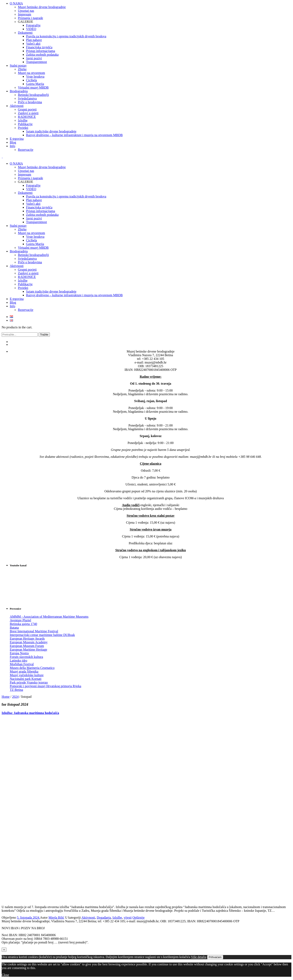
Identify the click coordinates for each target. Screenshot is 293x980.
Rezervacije (26, 310)
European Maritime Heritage (28, 650)
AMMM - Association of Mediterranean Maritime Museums (49, 617)
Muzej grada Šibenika (24, 671)
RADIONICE (27, 277)
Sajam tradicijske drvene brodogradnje (51, 291)
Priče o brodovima (30, 262)
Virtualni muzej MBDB (33, 248)
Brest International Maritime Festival (34, 631)
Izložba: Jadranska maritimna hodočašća (30, 713)
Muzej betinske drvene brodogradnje (42, 167)
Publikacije (25, 284)
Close (5, 975)
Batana (14, 628)
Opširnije (139, 918)
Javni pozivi (34, 218)
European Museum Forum (27, 646)
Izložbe (23, 281)
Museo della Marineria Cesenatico (32, 668)
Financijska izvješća (39, 207)
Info (13, 306)
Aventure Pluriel (20, 620)
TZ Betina (16, 690)
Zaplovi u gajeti (28, 273)
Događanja (104, 918)
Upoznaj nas (26, 171)
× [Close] (4, 950)
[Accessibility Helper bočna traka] (288, 5)
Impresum (25, 174)
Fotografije (33, 185)
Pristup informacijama (41, 211)
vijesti (128, 918)
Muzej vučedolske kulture (27, 675)
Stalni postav (18, 226)
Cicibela (31, 240)
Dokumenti (25, 193)
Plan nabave (34, 200)
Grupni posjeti (27, 270)
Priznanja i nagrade (31, 178)
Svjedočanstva (27, 259)
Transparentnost (37, 222)
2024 (15, 697)
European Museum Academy (29, 642)
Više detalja (199, 957)
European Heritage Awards (27, 639)
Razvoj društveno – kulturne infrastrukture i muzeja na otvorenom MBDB (74, 295)
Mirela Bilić (56, 918)
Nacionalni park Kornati (26, 679)
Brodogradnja (19, 251)
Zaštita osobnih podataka (42, 215)
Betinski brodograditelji (33, 255)
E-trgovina (17, 299)
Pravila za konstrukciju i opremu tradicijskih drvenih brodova (66, 196)
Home (6, 697)
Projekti (23, 288)
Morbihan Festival (22, 664)
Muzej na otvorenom (31, 233)
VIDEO (31, 189)
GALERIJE (26, 182)
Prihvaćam (215, 957)
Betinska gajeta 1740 (23, 624)
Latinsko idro (19, 660)
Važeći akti (33, 204)
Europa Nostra (19, 653)
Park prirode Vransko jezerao (29, 682)
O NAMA (16, 163)
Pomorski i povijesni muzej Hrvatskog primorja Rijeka (45, 686)
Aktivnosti (17, 266)
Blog (13, 302)
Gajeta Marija (35, 244)
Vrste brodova (35, 237)
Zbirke (22, 229)
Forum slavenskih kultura (26, 657)
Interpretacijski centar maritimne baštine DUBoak (42, 635)
